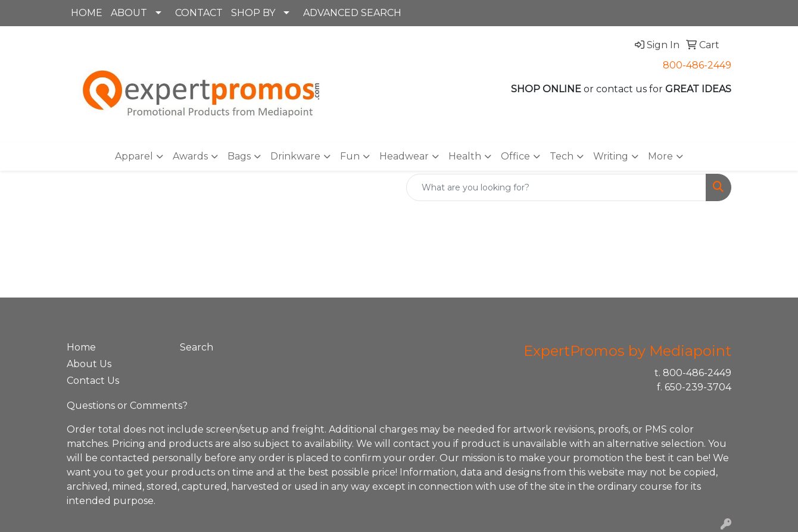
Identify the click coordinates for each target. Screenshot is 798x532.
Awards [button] (190, 156)
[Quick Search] (556, 187)
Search (197, 347)
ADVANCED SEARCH (352, 13)
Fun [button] (350, 156)
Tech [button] (562, 156)
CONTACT (199, 13)
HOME (87, 13)
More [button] (660, 156)
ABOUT (129, 13)
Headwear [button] (404, 156)
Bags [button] (239, 156)
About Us (89, 364)
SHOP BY (253, 13)
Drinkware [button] (295, 156)
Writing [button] (611, 156)
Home (81, 347)
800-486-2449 (697, 65)
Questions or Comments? (127, 406)
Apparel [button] (134, 156)
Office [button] (515, 156)
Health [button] (465, 156)
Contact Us (93, 381)
